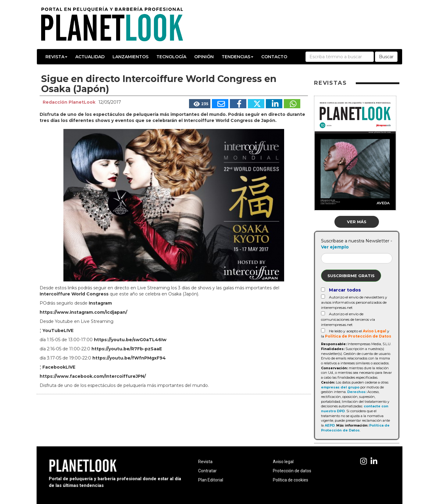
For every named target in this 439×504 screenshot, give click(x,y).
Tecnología (171, 57)
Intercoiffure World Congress (74, 294)
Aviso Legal (375, 331)
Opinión (204, 57)
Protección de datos (292, 471)
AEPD (330, 425)
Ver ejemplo (335, 247)
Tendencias (237, 57)
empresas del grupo (340, 387)
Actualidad (90, 57)
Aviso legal (283, 462)
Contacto (274, 57)
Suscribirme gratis (351, 276)
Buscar (386, 57)
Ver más (357, 222)
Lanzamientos (130, 57)
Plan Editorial (211, 480)
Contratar (207, 471)
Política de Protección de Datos (358, 336)
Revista (56, 57)
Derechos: (357, 392)
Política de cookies (291, 480)
